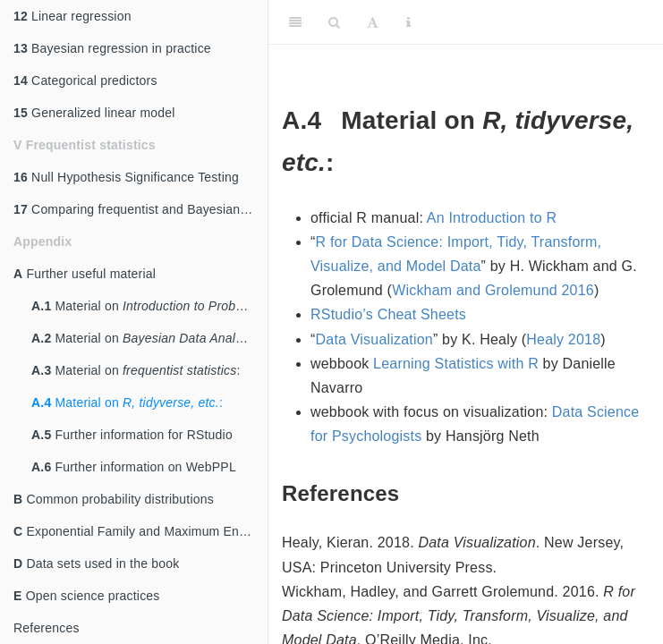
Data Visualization (374, 339)
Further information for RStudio (132, 435)
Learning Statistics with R (456, 364)
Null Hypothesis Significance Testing (126, 177)
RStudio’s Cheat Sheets (388, 314)
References (47, 628)
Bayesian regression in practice (112, 48)
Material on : (149, 306)
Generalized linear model (94, 113)
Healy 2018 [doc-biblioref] (563, 339)
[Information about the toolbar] (408, 22)
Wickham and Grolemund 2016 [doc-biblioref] (493, 290)
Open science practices (87, 596)
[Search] (334, 22)
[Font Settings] (373, 22)
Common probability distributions (114, 499)
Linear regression (72, 16)
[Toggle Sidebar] (295, 22)
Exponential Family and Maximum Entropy (140, 531)
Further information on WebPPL (134, 467)
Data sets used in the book (96, 563)
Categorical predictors (85, 80)
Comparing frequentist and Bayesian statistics (140, 209)
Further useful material (85, 274)
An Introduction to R (492, 218)
